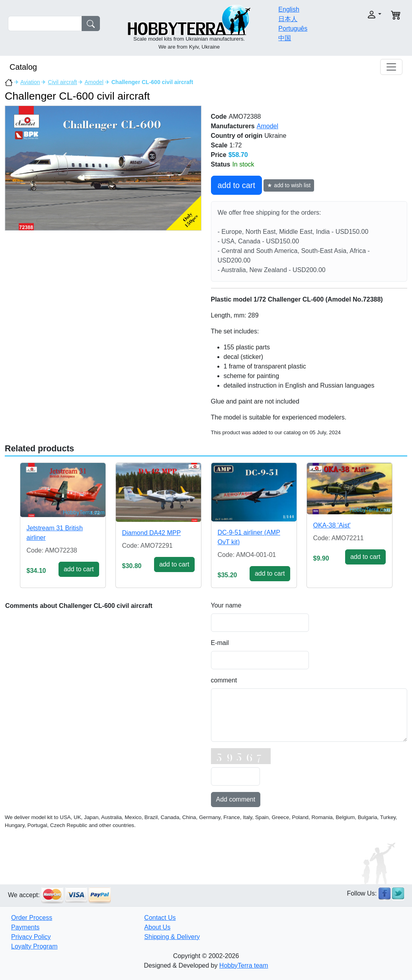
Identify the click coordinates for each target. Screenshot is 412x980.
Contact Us (160, 918)
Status (221, 164)
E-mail (220, 643)
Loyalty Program (34, 946)
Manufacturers (233, 126)
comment (224, 680)
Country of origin (237, 136)
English (289, 9)
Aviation (30, 82)
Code (219, 117)
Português (293, 28)
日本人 (288, 19)
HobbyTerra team (244, 965)
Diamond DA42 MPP (152, 533)
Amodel (94, 82)
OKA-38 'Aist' (332, 525)
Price (219, 155)
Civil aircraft (62, 82)
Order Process (32, 918)
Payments (25, 927)
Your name (226, 605)
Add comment (236, 799)
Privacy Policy (31, 937)
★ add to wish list (289, 185)
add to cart (237, 185)
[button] (364, 15)
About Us (157, 927)
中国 (285, 38)
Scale (219, 145)
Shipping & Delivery (172, 937)
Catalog (23, 67)
